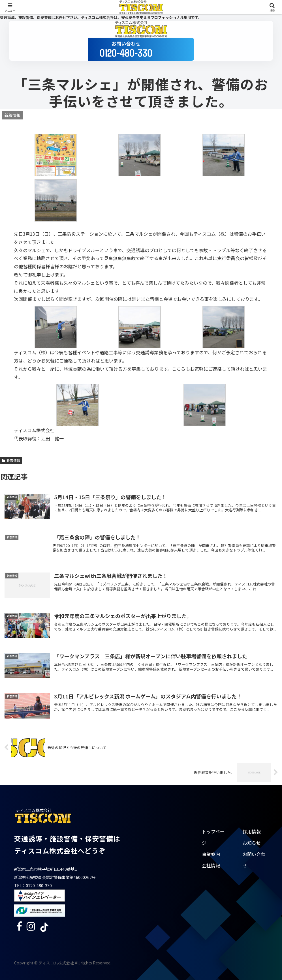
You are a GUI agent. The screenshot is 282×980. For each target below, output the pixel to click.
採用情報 (252, 831)
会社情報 (211, 865)
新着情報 (11, 460)
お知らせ (252, 843)
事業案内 (211, 854)
